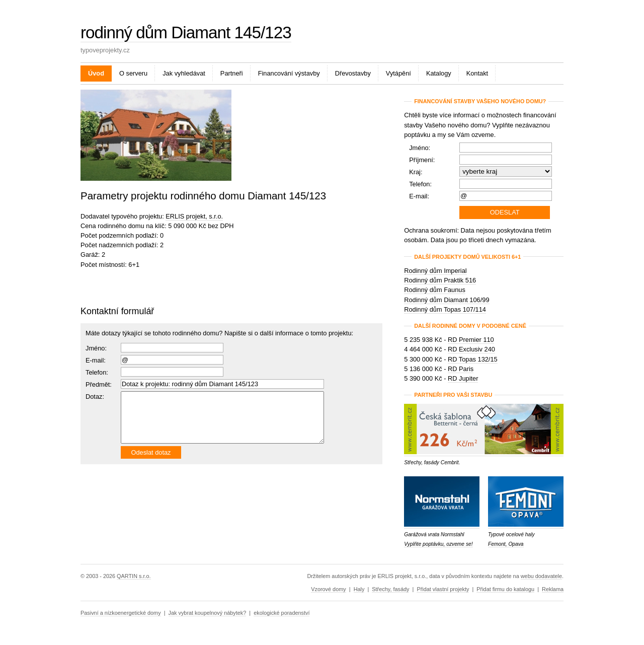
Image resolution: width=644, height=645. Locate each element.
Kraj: (416, 172)
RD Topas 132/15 (473, 359)
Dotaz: (95, 397)
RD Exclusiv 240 (471, 349)
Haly (359, 589)
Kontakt (477, 73)
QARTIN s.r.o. (134, 576)
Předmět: (99, 384)
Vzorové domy (329, 589)
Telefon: (420, 184)
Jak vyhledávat (184, 73)
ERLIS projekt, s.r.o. (194, 216)
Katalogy (439, 73)
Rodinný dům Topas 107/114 (445, 309)
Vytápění (398, 73)
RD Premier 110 (471, 340)
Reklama (553, 589)
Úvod (96, 73)
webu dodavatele (541, 576)
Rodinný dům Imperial (435, 271)
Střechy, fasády (390, 589)
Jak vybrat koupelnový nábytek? (208, 613)
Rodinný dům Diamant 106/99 (447, 300)
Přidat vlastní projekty (443, 589)
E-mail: (96, 360)
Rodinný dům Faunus (435, 290)
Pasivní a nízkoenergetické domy (121, 613)
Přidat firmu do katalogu (505, 589)
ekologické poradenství (281, 613)
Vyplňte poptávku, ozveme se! (438, 544)
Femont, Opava (506, 544)
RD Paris (461, 369)
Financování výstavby (289, 73)
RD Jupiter (463, 378)
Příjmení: (422, 160)
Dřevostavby (353, 73)
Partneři (232, 73)
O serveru (133, 73)
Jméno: (96, 348)
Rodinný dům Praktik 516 (440, 280)
